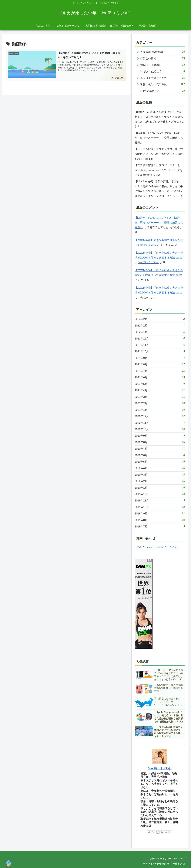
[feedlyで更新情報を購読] (166, 832)
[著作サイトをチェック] (149, 832)
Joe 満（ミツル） (149, 262)
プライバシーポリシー (160, 859)
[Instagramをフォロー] (158, 832)
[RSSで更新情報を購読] (170, 832)
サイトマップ (180, 859)
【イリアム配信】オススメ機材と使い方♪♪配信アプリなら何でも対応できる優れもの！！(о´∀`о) (159, 154)
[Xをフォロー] (153, 832)
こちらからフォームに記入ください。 (157, 547)
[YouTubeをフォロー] (162, 832)
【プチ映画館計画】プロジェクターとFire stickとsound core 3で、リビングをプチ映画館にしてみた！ (158, 170)
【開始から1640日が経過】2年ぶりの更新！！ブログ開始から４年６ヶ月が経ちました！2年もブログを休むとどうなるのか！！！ (160, 119)
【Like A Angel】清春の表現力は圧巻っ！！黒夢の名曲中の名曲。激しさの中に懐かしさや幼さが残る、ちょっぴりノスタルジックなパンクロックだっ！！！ (159, 189)
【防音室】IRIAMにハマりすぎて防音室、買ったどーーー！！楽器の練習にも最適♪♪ (159, 138)
